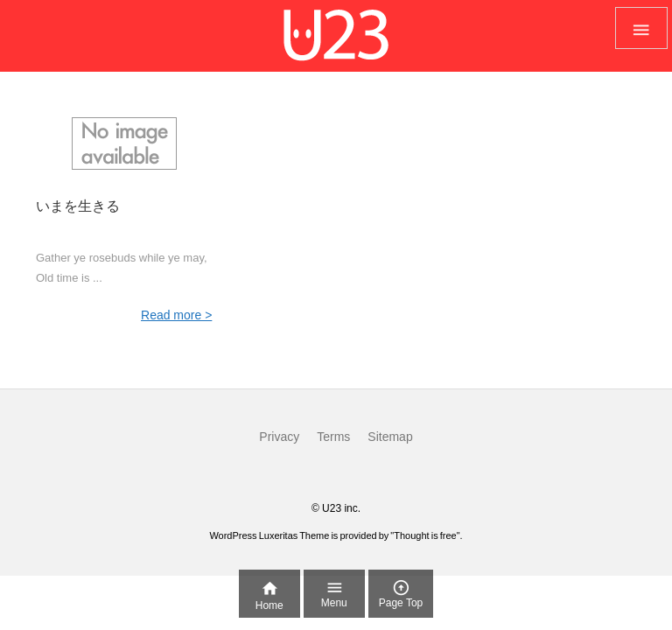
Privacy (279, 437)
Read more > (176, 315)
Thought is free (425, 535)
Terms (333, 437)
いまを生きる (78, 206)
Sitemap (390, 437)
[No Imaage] (124, 143)
